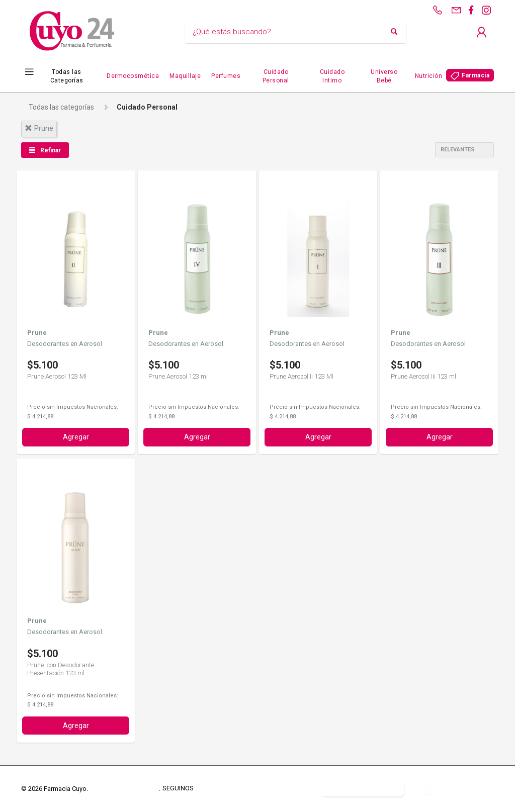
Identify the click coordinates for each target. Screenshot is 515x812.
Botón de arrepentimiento (362, 789)
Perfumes (226, 76)
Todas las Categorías (67, 76)
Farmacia (476, 75)
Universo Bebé (384, 76)
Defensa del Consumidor (275, 789)
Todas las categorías (61, 107)
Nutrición (429, 76)
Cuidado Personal (276, 76)
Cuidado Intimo (332, 76)
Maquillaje (185, 76)
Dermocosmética (133, 76)
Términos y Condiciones (124, 789)
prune (39, 128)
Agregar (76, 437)
